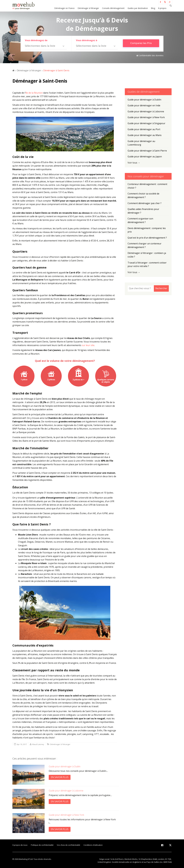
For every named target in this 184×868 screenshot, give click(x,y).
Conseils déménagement (113, 8)
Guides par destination (138, 8)
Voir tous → (134, 163)
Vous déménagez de (36, 40)
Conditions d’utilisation (93, 845)
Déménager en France (64, 8)
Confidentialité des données (151, 55)
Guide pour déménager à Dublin (65, 766)
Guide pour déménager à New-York (66, 815)
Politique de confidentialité (42, 845)
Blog (153, 8)
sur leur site (88, 345)
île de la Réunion (34, 93)
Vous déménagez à (87, 40)
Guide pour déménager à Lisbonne (66, 791)
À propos (162, 8)
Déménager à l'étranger (29, 70)
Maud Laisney (38, 744)
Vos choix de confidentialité (68, 845)
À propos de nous (20, 845)
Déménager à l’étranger (88, 8)
